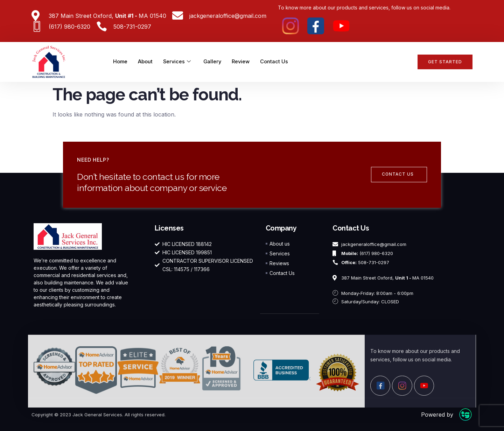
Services (178, 62)
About (146, 62)
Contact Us (276, 62)
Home (121, 62)
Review (243, 62)
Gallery (214, 62)
